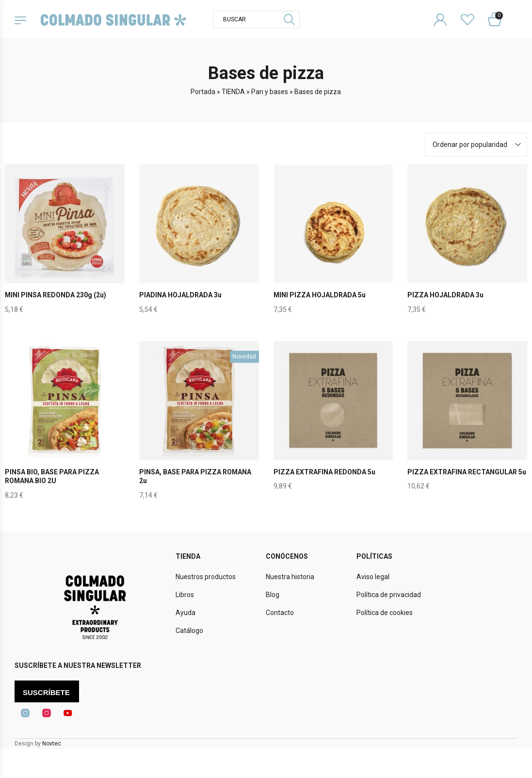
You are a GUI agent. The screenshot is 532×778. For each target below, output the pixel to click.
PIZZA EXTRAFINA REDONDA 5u (324, 472)
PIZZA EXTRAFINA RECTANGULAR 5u (467, 472)
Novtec (52, 744)
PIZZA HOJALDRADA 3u (445, 295)
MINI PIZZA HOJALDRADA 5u (320, 295)
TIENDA (233, 92)
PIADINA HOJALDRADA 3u (180, 295)
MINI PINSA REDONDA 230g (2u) (56, 295)
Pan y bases (270, 92)
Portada (203, 92)
